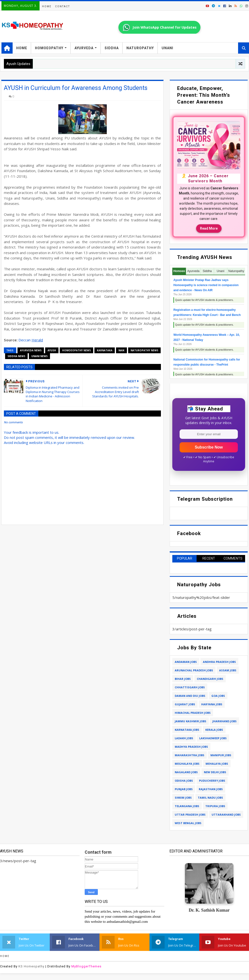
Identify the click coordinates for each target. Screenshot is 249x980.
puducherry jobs (212, 781)
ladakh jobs (184, 738)
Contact (62, 6)
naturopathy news (144, 350)
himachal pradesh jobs (193, 713)
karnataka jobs (187, 730)
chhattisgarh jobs (190, 687)
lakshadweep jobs (213, 738)
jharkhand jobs (224, 721)
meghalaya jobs (187, 764)
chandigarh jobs (210, 679)
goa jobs (218, 696)
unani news (39, 356)
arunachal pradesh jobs (194, 670)
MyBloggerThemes (86, 966)
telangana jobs (187, 806)
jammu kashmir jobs (191, 721)
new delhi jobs (215, 772)
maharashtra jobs (190, 755)
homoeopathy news (76, 350)
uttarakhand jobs (226, 815)
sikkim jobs (183, 798)
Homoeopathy (49, 48)
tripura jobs (215, 806)
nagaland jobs (186, 772)
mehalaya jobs (217, 764)
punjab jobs (184, 789)
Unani (167, 48)
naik (121, 350)
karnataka (105, 350)
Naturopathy (140, 48)
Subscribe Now (209, 447)
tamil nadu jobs (210, 798)
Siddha (112, 48)
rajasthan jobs (211, 789)
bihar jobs (183, 679)
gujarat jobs (185, 704)
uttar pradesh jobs (190, 815)
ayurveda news (31, 350)
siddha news (16, 356)
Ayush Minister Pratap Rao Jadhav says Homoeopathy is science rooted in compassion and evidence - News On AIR (206, 285)
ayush (52, 350)
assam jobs (228, 670)
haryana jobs (212, 704)
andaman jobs (186, 662)
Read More (209, 228)
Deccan (25, 340)
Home (47, 6)
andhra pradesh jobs (219, 662)
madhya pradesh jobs (191, 747)
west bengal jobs (188, 823)
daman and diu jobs (190, 696)
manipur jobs (221, 755)
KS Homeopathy (31, 966)
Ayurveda (84, 48)
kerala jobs (214, 730)
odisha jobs (184, 781)
